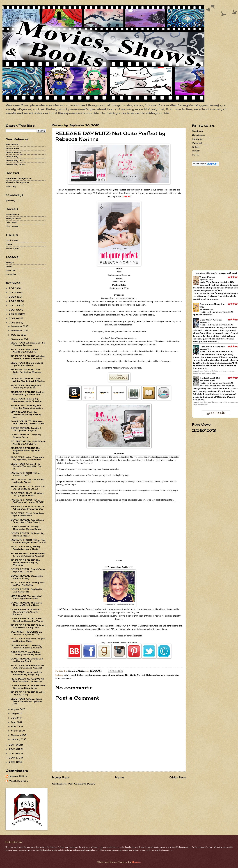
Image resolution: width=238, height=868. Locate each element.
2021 (13, 310)
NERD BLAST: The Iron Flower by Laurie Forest (27, 481)
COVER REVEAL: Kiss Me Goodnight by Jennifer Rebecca (25, 612)
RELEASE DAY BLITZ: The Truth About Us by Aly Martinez (25, 563)
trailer (9, 244)
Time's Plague (207, 277)
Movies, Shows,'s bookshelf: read (216, 273)
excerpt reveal (13, 218)
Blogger (136, 862)
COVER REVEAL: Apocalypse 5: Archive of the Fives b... (27, 521)
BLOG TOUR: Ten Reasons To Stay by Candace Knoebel (27, 667)
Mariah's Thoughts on (18, 182)
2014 (12, 758)
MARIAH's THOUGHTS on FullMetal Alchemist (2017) (27, 501)
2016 (13, 749)
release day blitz (15, 160)
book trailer (77, 675)
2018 (12, 323)
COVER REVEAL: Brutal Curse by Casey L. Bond (28, 570)
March (15, 731)
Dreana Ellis (207, 280)
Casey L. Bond (209, 380)
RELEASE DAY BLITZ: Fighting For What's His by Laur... (28, 626)
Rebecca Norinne (156, 675)
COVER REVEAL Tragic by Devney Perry (26, 436)
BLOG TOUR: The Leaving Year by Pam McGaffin (27, 584)
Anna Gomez (208, 309)
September (18, 339)
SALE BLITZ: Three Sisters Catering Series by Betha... (26, 653)
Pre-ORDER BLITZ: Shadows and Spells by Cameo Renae (27, 422)
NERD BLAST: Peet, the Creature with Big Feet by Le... (26, 414)
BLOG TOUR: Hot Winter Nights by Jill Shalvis (24, 351)
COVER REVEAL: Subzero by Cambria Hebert (27, 534)
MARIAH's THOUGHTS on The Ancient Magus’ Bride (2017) (28, 541)
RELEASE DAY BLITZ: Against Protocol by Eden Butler (27, 393)
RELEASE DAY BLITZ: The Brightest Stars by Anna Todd (25, 450)
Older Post (178, 777)
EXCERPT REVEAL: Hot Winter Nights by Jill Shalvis (28, 442)
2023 (13, 301)
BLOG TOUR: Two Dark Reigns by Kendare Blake (28, 640)
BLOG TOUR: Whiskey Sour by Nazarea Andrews (28, 344)
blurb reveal (12, 226)
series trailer (13, 248)
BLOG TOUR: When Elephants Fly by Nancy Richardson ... (27, 458)
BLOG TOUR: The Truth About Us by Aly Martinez (27, 494)
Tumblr (196, 151)
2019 (13, 318)
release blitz (12, 149)
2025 (13, 292)
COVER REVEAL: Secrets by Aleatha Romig (27, 577)
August (15, 709)
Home (120, 777)
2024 (13, 297)
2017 (12, 745)
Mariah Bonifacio (18, 781)
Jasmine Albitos (18, 776)
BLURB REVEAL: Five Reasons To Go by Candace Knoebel (28, 555)
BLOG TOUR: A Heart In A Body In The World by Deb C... (26, 466)
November (17, 330)
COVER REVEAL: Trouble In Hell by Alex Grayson (26, 429)
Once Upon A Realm (211, 320)
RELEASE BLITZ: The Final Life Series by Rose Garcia (28, 488)
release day (12, 156)
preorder (10, 270)
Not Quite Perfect (135, 675)
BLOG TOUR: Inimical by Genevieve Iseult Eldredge (26, 400)
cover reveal (12, 214)
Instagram (198, 139)
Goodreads (198, 135)
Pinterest (197, 143)
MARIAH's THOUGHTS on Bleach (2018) (25, 474)
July (14, 713)
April (14, 726)
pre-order (11, 274)
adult (67, 675)
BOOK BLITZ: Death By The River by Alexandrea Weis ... (27, 407)
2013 (12, 762)
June (14, 718)
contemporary (93, 675)
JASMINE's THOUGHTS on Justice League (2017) (26, 633)
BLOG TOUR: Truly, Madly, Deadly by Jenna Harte (25, 548)
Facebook (197, 131)
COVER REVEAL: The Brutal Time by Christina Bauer (26, 604)
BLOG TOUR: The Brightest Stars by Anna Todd (26, 386)
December (17, 326)
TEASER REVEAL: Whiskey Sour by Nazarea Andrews (26, 646)
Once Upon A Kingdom (213, 347)
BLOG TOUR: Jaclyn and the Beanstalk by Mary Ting (26, 673)
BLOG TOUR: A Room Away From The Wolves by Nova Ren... (26, 701)
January (16, 739)
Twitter (196, 155)
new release (118, 675)
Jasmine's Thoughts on (19, 178)
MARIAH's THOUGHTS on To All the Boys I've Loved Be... (27, 508)
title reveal (11, 222)
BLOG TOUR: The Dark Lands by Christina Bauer (27, 364)
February (16, 735)
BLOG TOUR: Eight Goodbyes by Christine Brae (27, 514)
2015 (13, 753)
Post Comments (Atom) (81, 784)
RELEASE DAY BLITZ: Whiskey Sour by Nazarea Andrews (28, 357)
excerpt (106, 675)
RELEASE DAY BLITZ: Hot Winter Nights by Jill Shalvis (28, 380)
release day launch (16, 164)
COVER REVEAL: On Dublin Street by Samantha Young (27, 620)
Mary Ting (207, 322)
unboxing (11, 186)
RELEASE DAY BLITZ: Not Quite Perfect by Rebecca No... (26, 372)
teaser (9, 266)
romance (66, 678)
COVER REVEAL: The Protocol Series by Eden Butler (28, 687)
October (16, 335)
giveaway (10, 200)
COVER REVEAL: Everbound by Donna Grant (27, 660)
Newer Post (61, 777)
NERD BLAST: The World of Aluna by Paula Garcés (26, 597)
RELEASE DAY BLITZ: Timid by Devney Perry (28, 693)
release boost (13, 152)
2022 (13, 305)
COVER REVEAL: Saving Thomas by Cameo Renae (26, 528)
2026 (13, 288)
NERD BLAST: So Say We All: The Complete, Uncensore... (27, 680)
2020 (13, 314)
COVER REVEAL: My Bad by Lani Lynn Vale (27, 590)
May (14, 722)
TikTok (195, 147)
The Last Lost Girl (210, 378)
